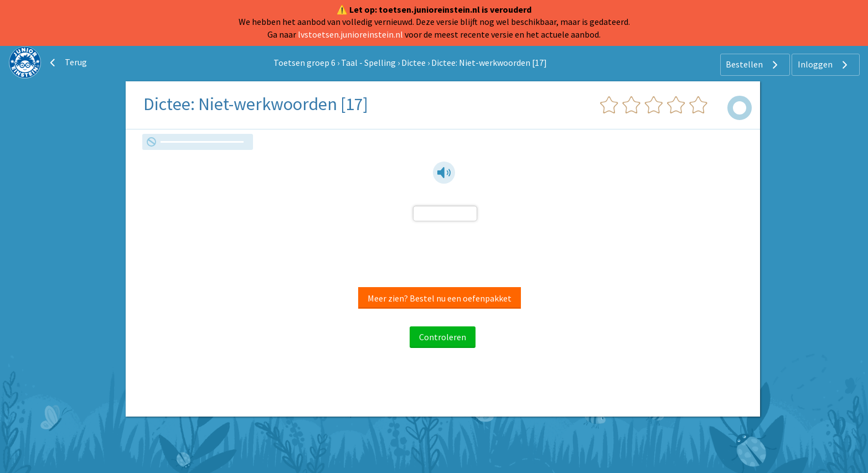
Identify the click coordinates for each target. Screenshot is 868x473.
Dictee (414, 63)
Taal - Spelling (368, 63)
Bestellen (753, 65)
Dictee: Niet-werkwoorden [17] (489, 63)
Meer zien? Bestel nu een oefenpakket (440, 298)
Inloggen (824, 65)
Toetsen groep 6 (304, 63)
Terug (67, 63)
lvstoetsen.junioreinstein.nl (350, 34)
